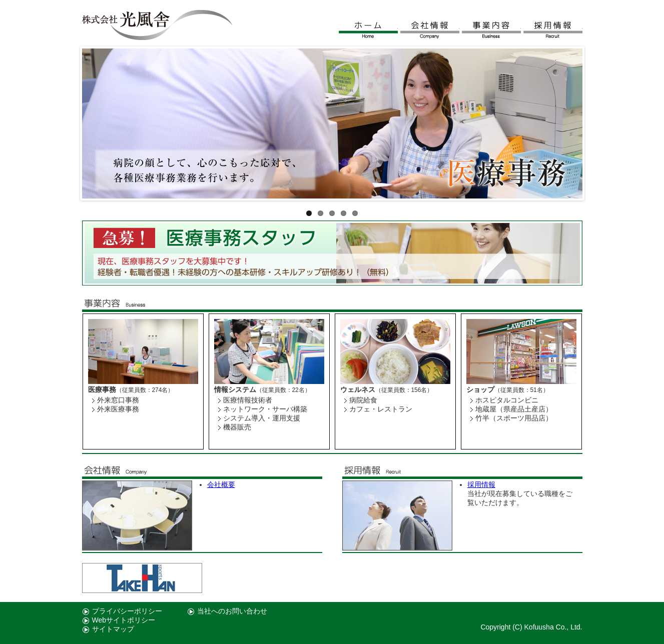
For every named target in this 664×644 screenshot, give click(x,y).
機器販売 (237, 427)
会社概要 (221, 484)
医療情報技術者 (248, 400)
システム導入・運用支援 (262, 418)
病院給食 (363, 400)
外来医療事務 (118, 409)
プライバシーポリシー (127, 611)
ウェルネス (358, 389)
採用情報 (553, 30)
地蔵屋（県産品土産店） (514, 409)
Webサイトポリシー (124, 620)
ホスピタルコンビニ (507, 400)
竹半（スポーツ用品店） (514, 418)
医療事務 (102, 389)
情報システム (235, 389)
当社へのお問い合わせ (232, 611)
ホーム (368, 30)
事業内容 (491, 30)
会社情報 (430, 30)
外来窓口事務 (118, 400)
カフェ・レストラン (381, 409)
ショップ (480, 389)
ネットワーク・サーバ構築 (265, 409)
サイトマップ (113, 629)
